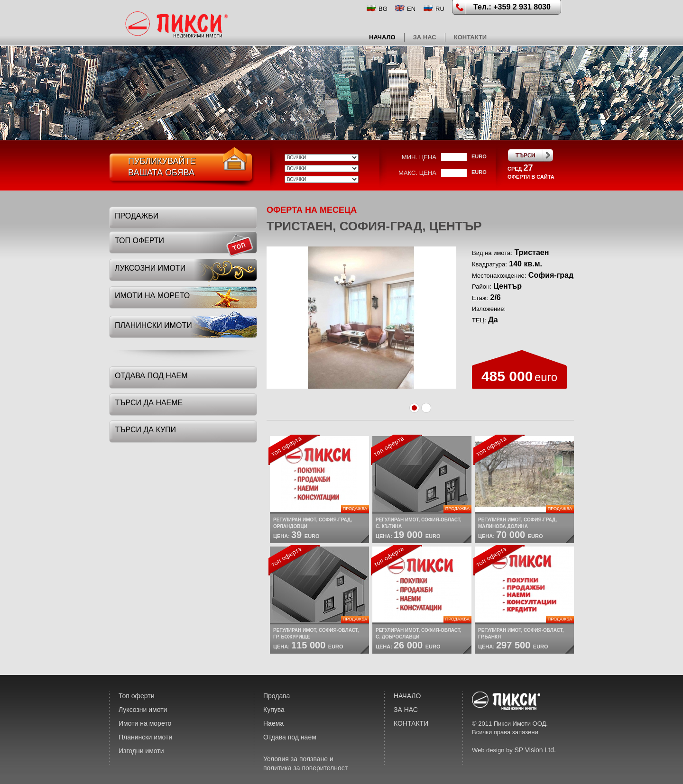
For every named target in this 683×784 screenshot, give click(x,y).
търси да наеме (149, 403)
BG (383, 9)
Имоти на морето (145, 723)
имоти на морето (152, 296)
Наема (273, 723)
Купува (274, 710)
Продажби (137, 216)
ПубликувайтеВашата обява (162, 167)
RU (440, 9)
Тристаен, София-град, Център (374, 226)
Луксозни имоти (143, 710)
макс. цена (417, 173)
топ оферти (139, 241)
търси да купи (145, 430)
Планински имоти (145, 737)
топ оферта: (294, 450)
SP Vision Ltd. (535, 750)
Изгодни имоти (141, 751)
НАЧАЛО (382, 37)
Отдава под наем (290, 737)
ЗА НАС (425, 37)
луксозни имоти (150, 268)
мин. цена (419, 157)
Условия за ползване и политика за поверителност (305, 763)
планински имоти (153, 325)
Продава (277, 696)
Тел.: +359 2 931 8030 (512, 7)
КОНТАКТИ (471, 37)
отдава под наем (151, 376)
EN (411, 9)
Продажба (355, 509)
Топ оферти (137, 696)
